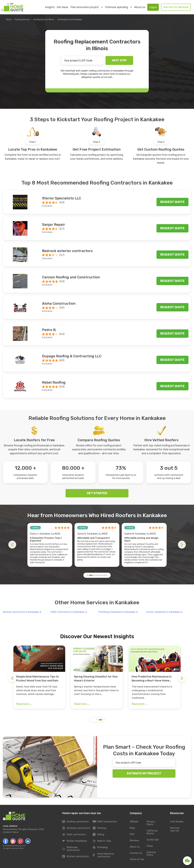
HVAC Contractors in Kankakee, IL (69, 612)
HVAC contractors (105, 822)
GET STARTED (97, 493)
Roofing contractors (75, 822)
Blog (132, 828)
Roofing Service (22, 20)
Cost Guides (177, 822)
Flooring (99, 828)
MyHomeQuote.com (18, 846)
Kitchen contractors (76, 856)
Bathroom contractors (71, 849)
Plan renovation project (87, 7)
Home (9, 20)
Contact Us (136, 853)
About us (140, 7)
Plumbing (100, 847)
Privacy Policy (151, 823)
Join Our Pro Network (176, 7)
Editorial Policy (151, 854)
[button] (88, 575)
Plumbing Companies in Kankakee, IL (118, 612)
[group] (39, 677)
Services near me (175, 829)
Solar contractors (74, 835)
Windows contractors (76, 828)
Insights (50, 7)
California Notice (152, 832)
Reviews (134, 840)
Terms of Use (137, 859)
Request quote (172, 202)
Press (150, 846)
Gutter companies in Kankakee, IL (164, 612)
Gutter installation (75, 841)
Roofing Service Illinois (44, 20)
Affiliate (134, 822)
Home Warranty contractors (103, 855)
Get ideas (62, 7)
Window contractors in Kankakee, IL (22, 612)
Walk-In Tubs (102, 841)
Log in (153, 7)
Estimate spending (119, 7)
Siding (99, 835)
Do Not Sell (153, 840)
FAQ (132, 834)
